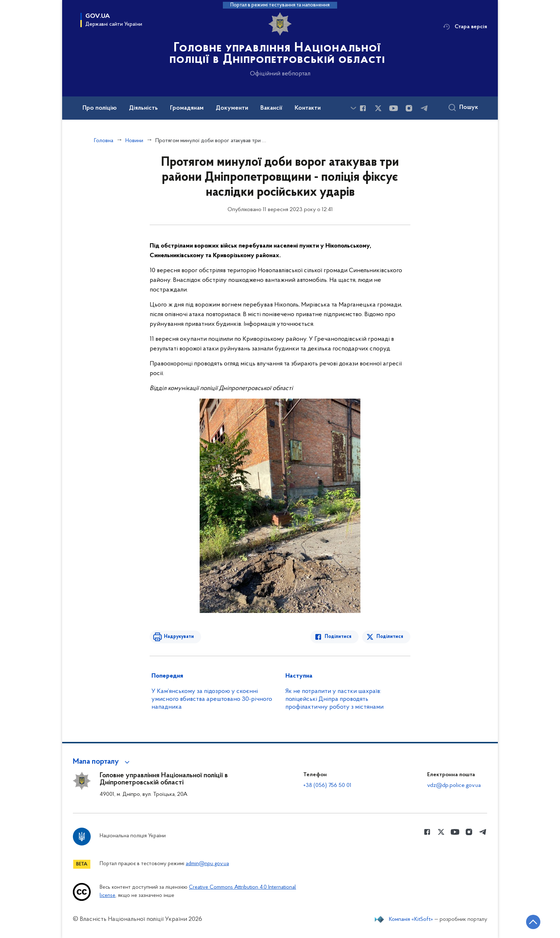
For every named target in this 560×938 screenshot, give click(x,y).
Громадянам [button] (187, 108)
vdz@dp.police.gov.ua (454, 785)
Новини (134, 141)
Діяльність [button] (143, 108)
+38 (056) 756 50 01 (327, 785)
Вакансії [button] (271, 108)
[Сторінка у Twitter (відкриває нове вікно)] (378, 108)
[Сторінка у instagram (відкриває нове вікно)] (409, 108)
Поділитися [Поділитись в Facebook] (338, 637)
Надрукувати (179, 637)
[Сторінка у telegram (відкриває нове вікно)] (424, 108)
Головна (104, 141)
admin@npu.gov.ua (207, 864)
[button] (102, 762)
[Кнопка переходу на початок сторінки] (533, 922)
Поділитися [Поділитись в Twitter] (390, 637)
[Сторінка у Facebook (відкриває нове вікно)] (363, 108)
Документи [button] (232, 108)
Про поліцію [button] (100, 108)
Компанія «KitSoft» (411, 919)
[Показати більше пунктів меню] (353, 108)
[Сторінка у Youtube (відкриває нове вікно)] (394, 108)
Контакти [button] (308, 108)
